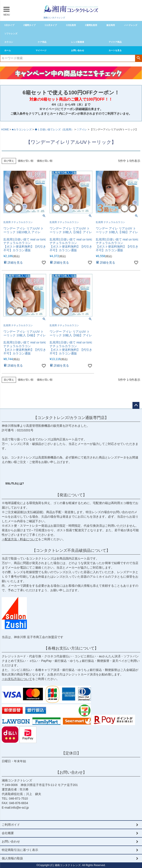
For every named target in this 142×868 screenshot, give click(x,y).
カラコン (9, 42)
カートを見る (115, 50)
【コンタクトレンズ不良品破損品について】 (71, 550)
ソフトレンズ (11, 34)
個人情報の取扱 (12, 858)
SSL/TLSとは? (15, 484)
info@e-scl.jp (20, 808)
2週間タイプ (29, 25)
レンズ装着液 (78, 42)
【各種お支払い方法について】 (71, 648)
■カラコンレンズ (22, 130)
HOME (5, 130)
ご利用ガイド (11, 825)
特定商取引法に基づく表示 (20, 850)
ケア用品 (42, 42)
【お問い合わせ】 (71, 772)
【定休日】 (71, 753)
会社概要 (8, 833)
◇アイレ (82, 130)
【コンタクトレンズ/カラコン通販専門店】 (71, 418)
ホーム (8, 50)
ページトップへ (136, 405)
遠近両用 (111, 25)
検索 (138, 58)
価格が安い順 (26, 161)
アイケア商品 (115, 42)
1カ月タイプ (51, 25)
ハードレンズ (131, 25)
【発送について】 (71, 495)
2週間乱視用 (91, 25)
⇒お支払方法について (17, 679)
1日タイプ (9, 25)
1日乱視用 (71, 25)
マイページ (41, 50)
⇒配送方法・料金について (20, 539)
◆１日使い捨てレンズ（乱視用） (54, 130)
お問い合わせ (78, 50)
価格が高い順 (45, 161)
